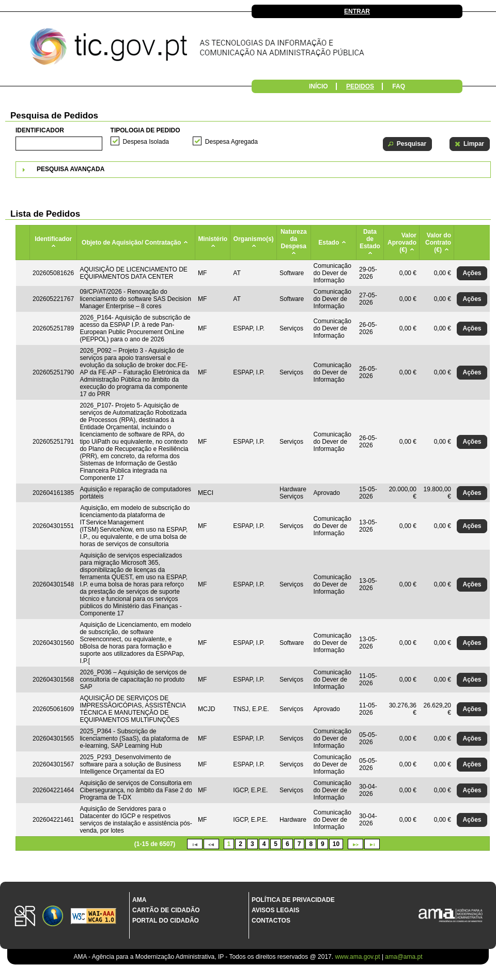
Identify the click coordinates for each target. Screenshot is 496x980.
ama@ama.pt (404, 957)
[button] (407, 144)
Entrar (357, 11)
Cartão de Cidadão (166, 910)
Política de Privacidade (293, 900)
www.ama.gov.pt (358, 957)
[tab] (253, 170)
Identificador (40, 130)
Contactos (271, 921)
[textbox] (59, 144)
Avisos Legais (275, 910)
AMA (139, 900)
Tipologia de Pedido (145, 130)
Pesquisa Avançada (71, 169)
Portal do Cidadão (166, 921)
